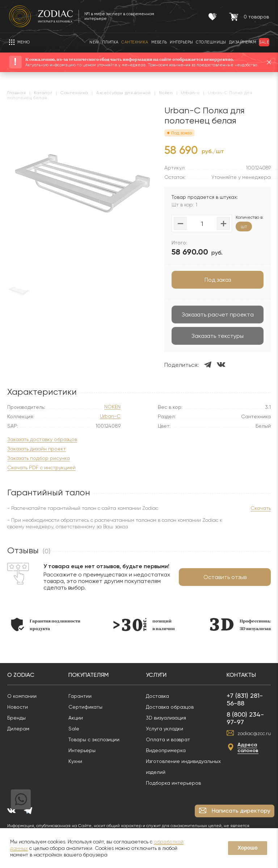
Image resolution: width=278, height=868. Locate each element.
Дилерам (18, 729)
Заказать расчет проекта (218, 315)
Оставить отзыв (225, 577)
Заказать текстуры (218, 336)
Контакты (241, 675)
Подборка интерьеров (173, 783)
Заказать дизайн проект (37, 449)
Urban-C (110, 416)
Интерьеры (82, 750)
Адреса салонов (248, 748)
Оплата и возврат (168, 739)
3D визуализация (166, 718)
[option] (46, 624)
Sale (74, 729)
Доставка (157, 696)
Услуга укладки (165, 729)
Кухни (75, 761)
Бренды (16, 718)
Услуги (156, 675)
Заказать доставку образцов (42, 439)
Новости (18, 707)
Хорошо (247, 848)
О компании (22, 696)
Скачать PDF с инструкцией (41, 468)
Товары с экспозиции (94, 739)
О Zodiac (21, 675)
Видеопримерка (166, 750)
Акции (76, 718)
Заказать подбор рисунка (39, 458)
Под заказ (218, 280)
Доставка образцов (170, 707)
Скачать (261, 508)
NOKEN (112, 407)
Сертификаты (85, 707)
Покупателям (89, 675)
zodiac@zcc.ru (254, 733)
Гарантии (80, 696)
